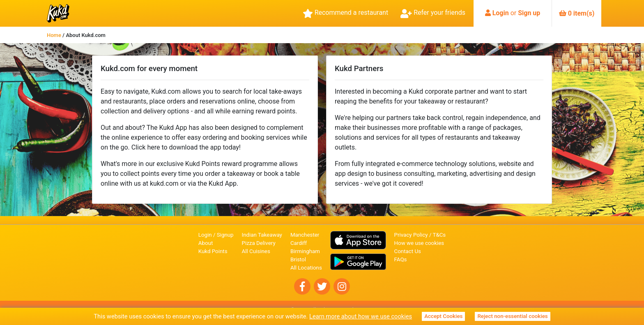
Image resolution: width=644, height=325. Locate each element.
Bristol (298, 259)
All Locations (306, 268)
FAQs (401, 259)
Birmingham (305, 251)
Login (501, 13)
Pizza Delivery (259, 243)
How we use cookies (419, 243)
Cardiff (299, 243)
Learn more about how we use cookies (361, 316)
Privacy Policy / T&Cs (420, 235)
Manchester (305, 235)
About (206, 243)
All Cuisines (256, 251)
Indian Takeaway (262, 235)
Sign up (529, 13)
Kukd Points (213, 251)
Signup (225, 235)
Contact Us (408, 251)
